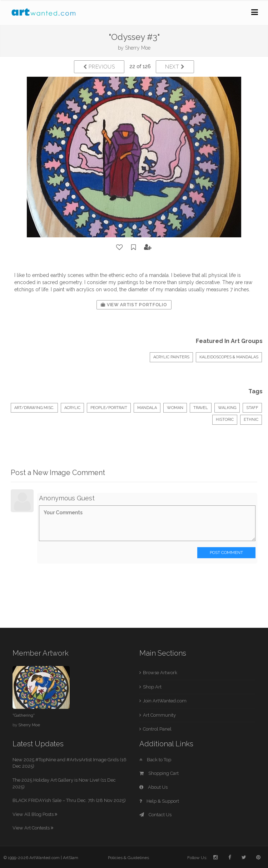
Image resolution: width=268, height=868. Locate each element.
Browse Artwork (160, 673)
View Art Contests (33, 828)
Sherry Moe (138, 48)
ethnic (251, 420)
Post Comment (226, 552)
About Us (153, 787)
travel (201, 408)
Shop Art (152, 687)
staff (252, 408)
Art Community (159, 715)
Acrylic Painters (171, 357)
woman (175, 408)
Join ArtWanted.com (165, 701)
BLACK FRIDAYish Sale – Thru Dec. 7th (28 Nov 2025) (69, 800)
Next (175, 67)
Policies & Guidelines (128, 858)
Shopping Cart (159, 773)
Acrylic (72, 408)
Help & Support (159, 801)
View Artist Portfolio (134, 305)
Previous (99, 67)
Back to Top (155, 760)
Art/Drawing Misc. (34, 408)
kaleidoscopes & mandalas (229, 357)
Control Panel (157, 729)
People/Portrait (109, 408)
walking (227, 408)
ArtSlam (71, 858)
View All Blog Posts (35, 814)
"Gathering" (24, 715)
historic (225, 420)
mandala (147, 408)
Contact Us (155, 815)
